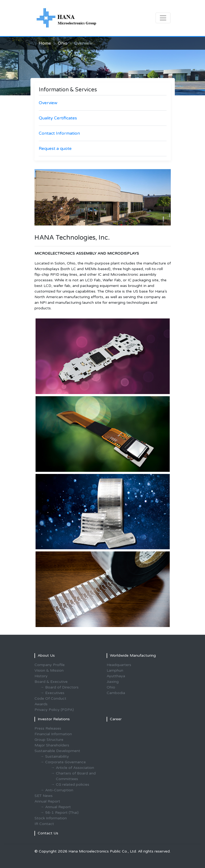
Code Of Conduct (50, 698)
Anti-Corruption (59, 790)
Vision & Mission (49, 670)
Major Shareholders (52, 745)
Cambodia (116, 693)
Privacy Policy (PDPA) (54, 710)
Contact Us (48, 833)
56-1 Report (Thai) (62, 813)
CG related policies (73, 785)
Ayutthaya (116, 676)
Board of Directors (62, 687)
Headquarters (119, 665)
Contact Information (59, 133)
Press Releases (48, 728)
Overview (48, 103)
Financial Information (53, 734)
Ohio (63, 43)
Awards (41, 704)
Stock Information (51, 818)
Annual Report (58, 807)
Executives (55, 693)
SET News (44, 796)
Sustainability (57, 756)
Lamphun (115, 670)
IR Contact (44, 824)
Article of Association (75, 768)
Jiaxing (113, 682)
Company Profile (50, 665)
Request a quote (55, 149)
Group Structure (49, 740)
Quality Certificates (58, 118)
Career (116, 719)
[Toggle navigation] (163, 18)
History (41, 676)
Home (45, 43)
